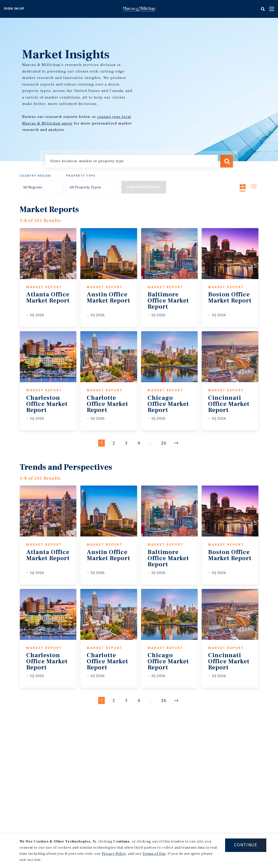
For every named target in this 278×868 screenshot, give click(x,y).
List (254, 187)
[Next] (176, 443)
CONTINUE (246, 845)
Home (139, 9)
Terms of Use (154, 854)
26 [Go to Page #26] (164, 443)
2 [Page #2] (114, 443)
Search (227, 161)
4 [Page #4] (139, 443)
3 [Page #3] (126, 443)
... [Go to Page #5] (151, 443)
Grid (243, 187)
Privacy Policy (114, 854)
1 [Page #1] (101, 443)
